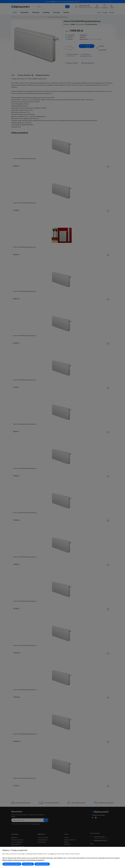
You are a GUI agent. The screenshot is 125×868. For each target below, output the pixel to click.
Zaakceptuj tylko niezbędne (12, 864)
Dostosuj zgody (28, 864)
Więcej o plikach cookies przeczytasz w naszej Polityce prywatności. (23, 860)
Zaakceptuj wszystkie (42, 864)
